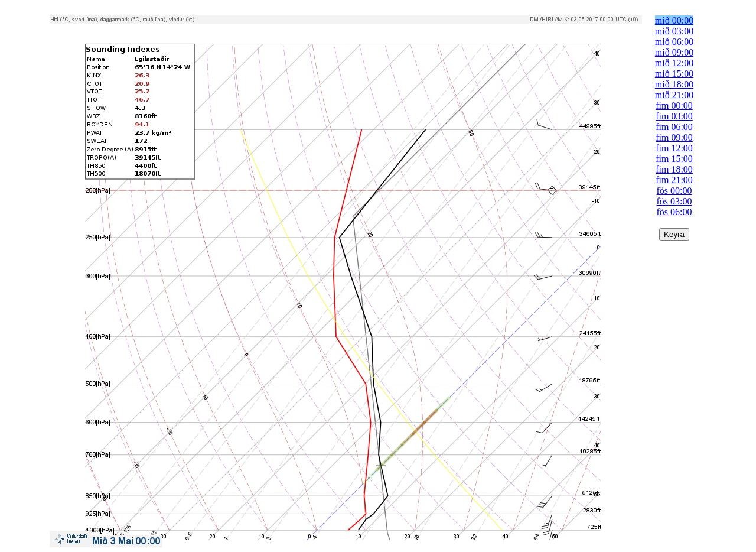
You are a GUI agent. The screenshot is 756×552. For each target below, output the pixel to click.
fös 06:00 (674, 212)
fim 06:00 (674, 127)
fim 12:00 (674, 148)
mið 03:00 (674, 31)
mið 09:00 (674, 52)
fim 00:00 (674, 105)
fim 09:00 (674, 137)
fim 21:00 (674, 180)
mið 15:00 (674, 74)
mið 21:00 (674, 95)
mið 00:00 (674, 20)
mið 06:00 (674, 42)
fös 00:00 (674, 191)
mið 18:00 (674, 84)
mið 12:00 (674, 63)
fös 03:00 (674, 201)
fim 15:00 (674, 159)
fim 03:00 (674, 116)
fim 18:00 (674, 169)
